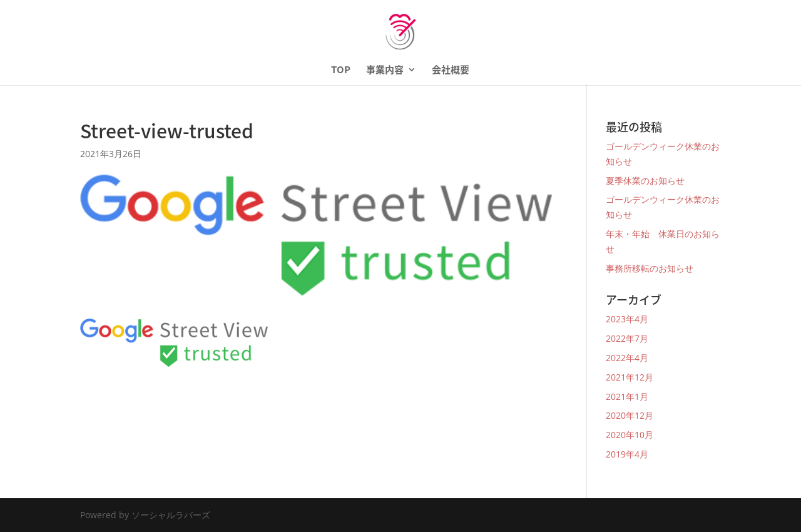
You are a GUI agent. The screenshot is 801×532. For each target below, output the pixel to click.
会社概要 (451, 71)
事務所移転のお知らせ (650, 268)
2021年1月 (627, 396)
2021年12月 (630, 377)
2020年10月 (630, 435)
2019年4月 (627, 454)
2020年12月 (630, 415)
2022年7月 (627, 338)
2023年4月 (627, 319)
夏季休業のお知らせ (645, 181)
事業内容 (385, 71)
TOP (341, 71)
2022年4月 (627, 358)
